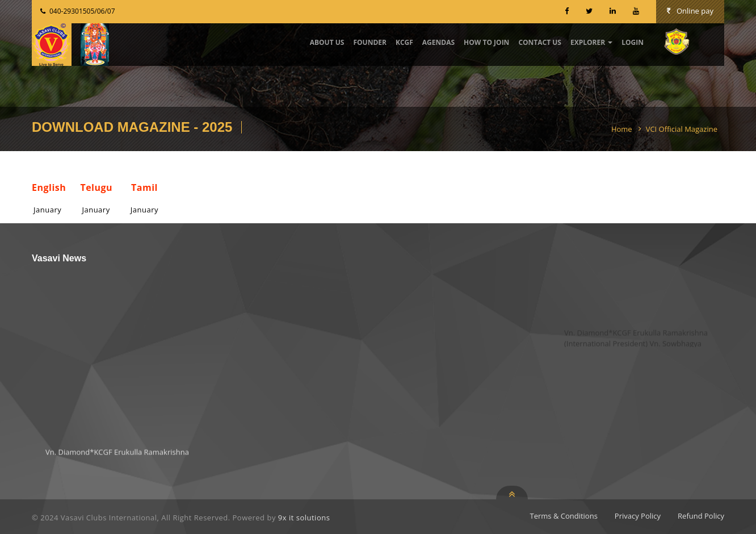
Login (633, 42)
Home (622, 129)
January (47, 210)
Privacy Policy (638, 516)
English (49, 187)
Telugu (96, 187)
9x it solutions (304, 518)
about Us (327, 42)
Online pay (690, 11)
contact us (540, 42)
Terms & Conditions (564, 516)
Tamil (144, 187)
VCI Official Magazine (682, 129)
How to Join (486, 42)
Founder (370, 42)
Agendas (438, 42)
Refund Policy (701, 516)
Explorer (591, 42)
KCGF (404, 42)
